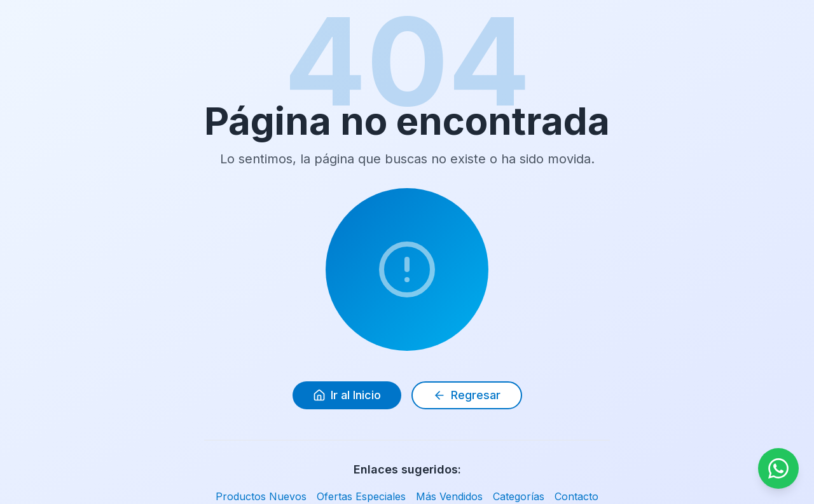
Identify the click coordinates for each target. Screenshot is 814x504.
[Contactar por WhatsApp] (778, 468)
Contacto (576, 496)
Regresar (467, 395)
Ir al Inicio (347, 395)
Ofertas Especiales (361, 496)
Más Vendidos (449, 496)
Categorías (519, 496)
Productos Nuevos (261, 496)
